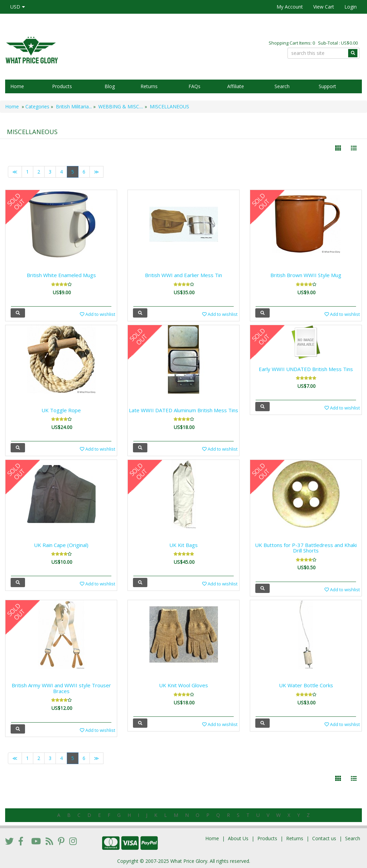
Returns (149, 86)
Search (282, 86)
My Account (290, 7)
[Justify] (354, 148)
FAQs (194, 86)
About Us (238, 838)
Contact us (324, 838)
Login (351, 7)
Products (62, 86)
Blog (110, 86)
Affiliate (236, 86)
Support (327, 86)
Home (17, 86)
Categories (37, 106)
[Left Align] (338, 148)
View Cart (324, 7)
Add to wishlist (97, 314)
